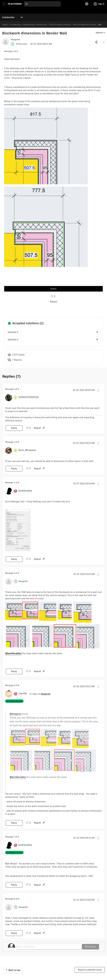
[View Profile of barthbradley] (25, 491)
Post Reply (90, 947)
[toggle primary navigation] (5, 4)
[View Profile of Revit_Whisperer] (27, 450)
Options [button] (99, 33)
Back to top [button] (14, 970)
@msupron (16, 714)
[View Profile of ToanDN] (23, 694)
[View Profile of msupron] (15, 40)
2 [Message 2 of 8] (14, 389)
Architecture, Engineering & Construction (29, 25)
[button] (104, 42)
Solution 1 (13, 332)
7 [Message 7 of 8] (14, 837)
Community (8, 17)
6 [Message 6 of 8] (14, 685)
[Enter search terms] (42, 4)
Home (5, 25)
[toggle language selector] (87, 4)
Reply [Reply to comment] (14, 428)
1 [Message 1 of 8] (13, 51)
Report (54, 302)
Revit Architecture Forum (84, 25)
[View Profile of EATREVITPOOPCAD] (28, 397)
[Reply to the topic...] (49, 947)
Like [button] (52, 296)
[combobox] (42, 4)
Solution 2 (13, 340)
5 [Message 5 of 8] (14, 573)
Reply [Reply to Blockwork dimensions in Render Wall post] (53, 289)
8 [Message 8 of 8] (14, 899)
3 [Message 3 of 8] (14, 442)
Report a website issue (90, 970)
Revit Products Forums (60, 25)
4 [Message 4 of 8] (14, 483)
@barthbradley (13, 653)
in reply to (40, 694)
